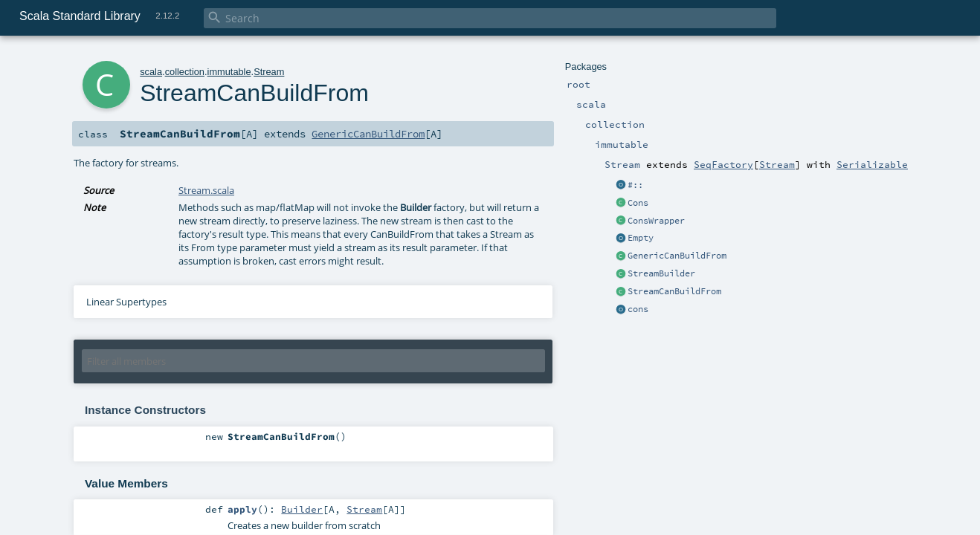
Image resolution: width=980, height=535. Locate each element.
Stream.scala (206, 190)
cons (638, 309)
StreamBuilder (661, 273)
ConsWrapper (656, 221)
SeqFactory (723, 164)
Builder (302, 509)
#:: (635, 185)
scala (151, 72)
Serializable (872, 164)
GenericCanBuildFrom (677, 256)
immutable (229, 72)
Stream (777, 164)
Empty (641, 238)
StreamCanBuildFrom (674, 291)
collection (185, 72)
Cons (638, 203)
